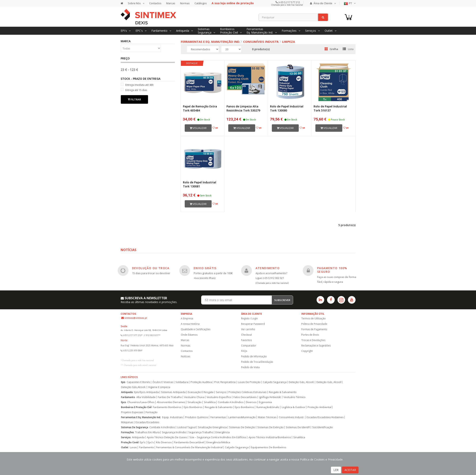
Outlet (125, 447)
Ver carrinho (248, 329)
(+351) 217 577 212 (289, 2)
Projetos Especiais (132, 412)
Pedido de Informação (254, 356)
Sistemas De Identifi (298, 427)
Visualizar (198, 128)
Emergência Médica (218, 442)
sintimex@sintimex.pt (136, 318)
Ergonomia (265, 402)
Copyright (307, 351)
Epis (123, 382)
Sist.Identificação (323, 427)
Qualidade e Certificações (196, 329)
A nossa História (190, 324)
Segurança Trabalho (201, 432)
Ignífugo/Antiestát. (270, 397)
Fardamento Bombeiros (167, 407)
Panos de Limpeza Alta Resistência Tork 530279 (243, 108)
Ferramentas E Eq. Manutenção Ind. (141, 417)
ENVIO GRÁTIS (205, 268)
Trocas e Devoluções (313, 340)
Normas (185, 3)
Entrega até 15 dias (134, 90)
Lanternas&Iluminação (242, 417)
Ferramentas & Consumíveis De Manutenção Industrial (189, 447)
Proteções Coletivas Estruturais (248, 392)
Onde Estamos (189, 335)
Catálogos (201, 3)
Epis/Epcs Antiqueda (146, 392)
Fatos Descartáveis (245, 397)
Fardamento (128, 397)
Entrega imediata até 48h (137, 85)
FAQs (244, 351)
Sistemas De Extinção (270, 427)
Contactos (155, 3)
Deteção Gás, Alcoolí (329, 382)
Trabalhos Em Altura (147, 432)
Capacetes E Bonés (138, 382)
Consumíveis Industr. (261, 42)
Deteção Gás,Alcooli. (134, 387)
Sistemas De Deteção (242, 427)
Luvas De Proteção (249, 382)
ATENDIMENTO (268, 268)
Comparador (249, 346)
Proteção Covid (130, 442)
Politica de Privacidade (314, 324)
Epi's (143, 442)
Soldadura (182, 382)
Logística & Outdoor (294, 407)
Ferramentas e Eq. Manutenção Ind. (211, 42)
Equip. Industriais (172, 417)
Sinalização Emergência (212, 427)
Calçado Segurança (275, 382)
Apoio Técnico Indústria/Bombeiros (270, 437)
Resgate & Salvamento (283, 392)
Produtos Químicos (197, 417)
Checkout (246, 335)
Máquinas (127, 422)
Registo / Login (249, 318)
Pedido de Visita (250, 367)
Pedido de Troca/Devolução (257, 362)
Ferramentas (218, 417)
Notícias (186, 356)
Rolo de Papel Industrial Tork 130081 (200, 184)
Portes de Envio (310, 335)
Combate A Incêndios (231, 402)
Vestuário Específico (219, 397)
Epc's (151, 442)
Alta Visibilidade (146, 397)
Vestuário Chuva (194, 397)
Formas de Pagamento (314, 329)
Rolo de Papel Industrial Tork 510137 (330, 108)
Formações (127, 432)
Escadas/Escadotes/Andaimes (325, 417)
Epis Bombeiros (193, 407)
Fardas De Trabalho (170, 397)
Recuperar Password (253, 324)
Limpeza (288, 42)
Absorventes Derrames (171, 402)
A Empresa (187, 318)
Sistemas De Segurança (135, 427)
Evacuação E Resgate (201, 392)
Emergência (223, 432)
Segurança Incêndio (174, 432)
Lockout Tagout (187, 427)
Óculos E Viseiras (163, 382)
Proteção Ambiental (320, 407)
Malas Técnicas (267, 417)
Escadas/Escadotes (147, 422)
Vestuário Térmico (295, 397)
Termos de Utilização (313, 318)
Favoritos (246, 340)
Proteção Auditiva (201, 382)
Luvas (133, 447)
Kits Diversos (164, 442)
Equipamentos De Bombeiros (269, 447)
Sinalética (210, 402)
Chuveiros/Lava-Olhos (141, 402)
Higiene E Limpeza (159, 387)
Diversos (251, 402)
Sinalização (195, 402)
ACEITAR (350, 470)
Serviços (221, 392)
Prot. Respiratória (225, 382)
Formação (152, 412)
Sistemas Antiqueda (173, 392)
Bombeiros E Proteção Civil (136, 407)
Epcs (124, 402)
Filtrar (134, 99)
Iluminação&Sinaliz (268, 407)
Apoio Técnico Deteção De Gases (167, 437)
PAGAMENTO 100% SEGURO (332, 270)
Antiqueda (127, 392)
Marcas (171, 3)
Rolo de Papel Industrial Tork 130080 (287, 108)
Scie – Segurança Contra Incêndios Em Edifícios (218, 437)
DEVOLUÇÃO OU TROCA (151, 268)
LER (336, 470)
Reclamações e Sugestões (316, 346)
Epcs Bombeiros (244, 407)
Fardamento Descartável (189, 442)
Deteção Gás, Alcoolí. (301, 382)
